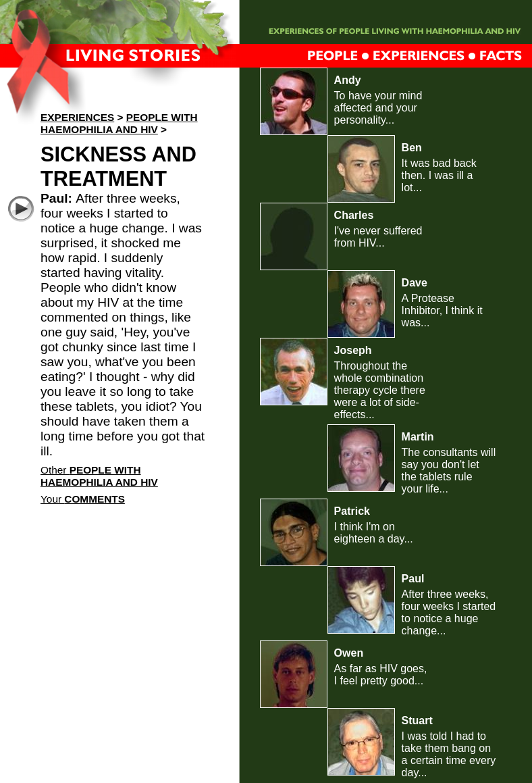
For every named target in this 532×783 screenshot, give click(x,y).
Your (83, 499)
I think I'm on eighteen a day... (374, 533)
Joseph (353, 350)
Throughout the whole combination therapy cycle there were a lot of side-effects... (380, 390)
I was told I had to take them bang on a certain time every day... (449, 754)
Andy (348, 80)
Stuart (417, 721)
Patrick (352, 511)
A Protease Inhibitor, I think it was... (442, 310)
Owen (349, 653)
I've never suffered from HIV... (378, 237)
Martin (418, 437)
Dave (415, 283)
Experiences (77, 117)
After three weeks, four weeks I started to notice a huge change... (449, 612)
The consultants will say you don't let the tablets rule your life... (449, 471)
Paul (413, 579)
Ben (412, 148)
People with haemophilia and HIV (119, 123)
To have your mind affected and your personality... (378, 108)
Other (99, 476)
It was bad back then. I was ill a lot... (439, 175)
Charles (354, 215)
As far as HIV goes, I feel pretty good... (381, 675)
